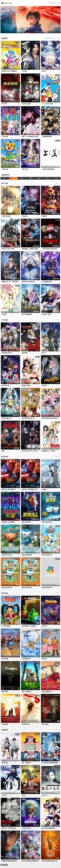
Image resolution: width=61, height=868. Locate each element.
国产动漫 (5, 183)
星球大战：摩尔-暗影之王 (9, 489)
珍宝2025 (44, 626)
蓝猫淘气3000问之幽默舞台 (9, 71)
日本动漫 (5, 320)
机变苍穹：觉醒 (46, 314)
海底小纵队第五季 (47, 555)
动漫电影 (5, 730)
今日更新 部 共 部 (52, 38)
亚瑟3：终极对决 (27, 692)
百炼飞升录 (25, 169)
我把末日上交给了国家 (8, 249)
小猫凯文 (44, 489)
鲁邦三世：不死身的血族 (9, 828)
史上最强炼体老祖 (47, 282)
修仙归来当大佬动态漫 (28, 282)
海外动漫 (5, 593)
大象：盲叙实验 (26, 763)
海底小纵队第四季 (27, 555)
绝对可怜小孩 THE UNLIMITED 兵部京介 (33, 451)
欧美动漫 (5, 457)
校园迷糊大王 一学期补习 (49, 451)
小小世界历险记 (6, 626)
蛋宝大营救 (5, 659)
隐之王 (44, 353)
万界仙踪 (24, 71)
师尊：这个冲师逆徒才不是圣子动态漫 (32, 137)
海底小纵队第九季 (47, 522)
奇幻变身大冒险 (26, 828)
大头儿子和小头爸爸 (47, 104)
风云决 (24, 795)
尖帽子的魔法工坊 (7, 418)
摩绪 (3, 451)
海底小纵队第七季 (27, 588)
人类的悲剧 (5, 724)
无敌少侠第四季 (26, 522)
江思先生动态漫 (26, 104)
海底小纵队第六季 (7, 588)
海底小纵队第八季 (47, 588)
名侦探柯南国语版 (47, 137)
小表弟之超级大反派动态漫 (49, 249)
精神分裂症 (5, 692)
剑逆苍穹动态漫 (6, 216)
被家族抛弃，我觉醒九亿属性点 (31, 249)
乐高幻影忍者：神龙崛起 (29, 626)
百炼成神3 (25, 216)
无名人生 (44, 795)
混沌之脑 (44, 385)
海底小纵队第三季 (7, 555)
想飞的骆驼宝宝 (26, 659)
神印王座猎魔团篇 (27, 314)
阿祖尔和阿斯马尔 (47, 692)
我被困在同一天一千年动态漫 (10, 282)
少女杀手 (4, 795)
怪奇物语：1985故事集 (8, 522)
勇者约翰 (44, 659)
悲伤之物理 (45, 724)
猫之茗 (44, 71)
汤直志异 (4, 314)
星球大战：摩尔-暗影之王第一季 (31, 489)
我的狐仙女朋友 (26, 385)
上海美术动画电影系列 (48, 169)
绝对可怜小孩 (6, 385)
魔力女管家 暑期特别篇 (48, 828)
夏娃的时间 (5, 763)
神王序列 (4, 104)
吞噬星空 (44, 216)
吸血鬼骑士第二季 (7, 353)
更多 (58, 183)
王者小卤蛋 (5, 137)
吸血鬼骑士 (25, 353)
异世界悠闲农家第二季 (28, 418)
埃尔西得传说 (26, 724)
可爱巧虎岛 (5, 169)
